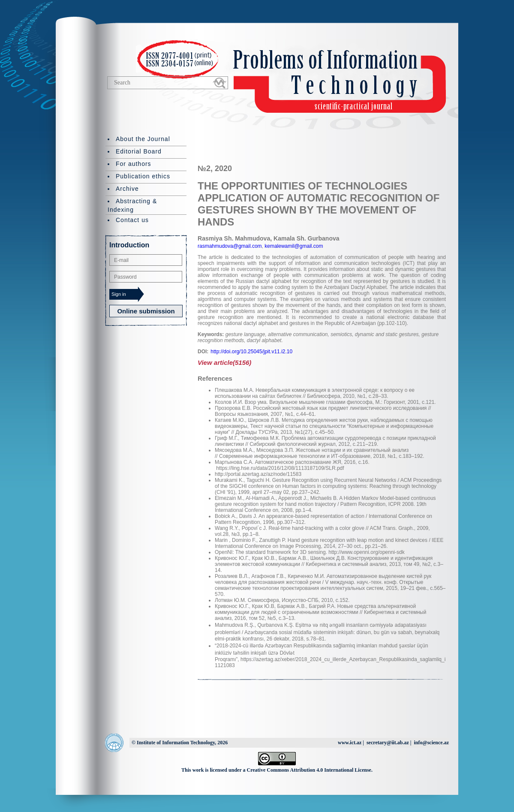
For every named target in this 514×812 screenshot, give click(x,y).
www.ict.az (350, 743)
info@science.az (431, 743)
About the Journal (143, 139)
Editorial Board (139, 151)
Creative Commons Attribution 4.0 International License (309, 770)
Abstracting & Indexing (132, 205)
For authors (134, 164)
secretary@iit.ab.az (388, 743)
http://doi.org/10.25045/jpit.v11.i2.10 (251, 352)
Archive (127, 189)
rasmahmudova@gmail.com (230, 246)
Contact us (132, 220)
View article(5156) (224, 362)
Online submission (146, 311)
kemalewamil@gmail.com (293, 246)
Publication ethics (143, 176)
